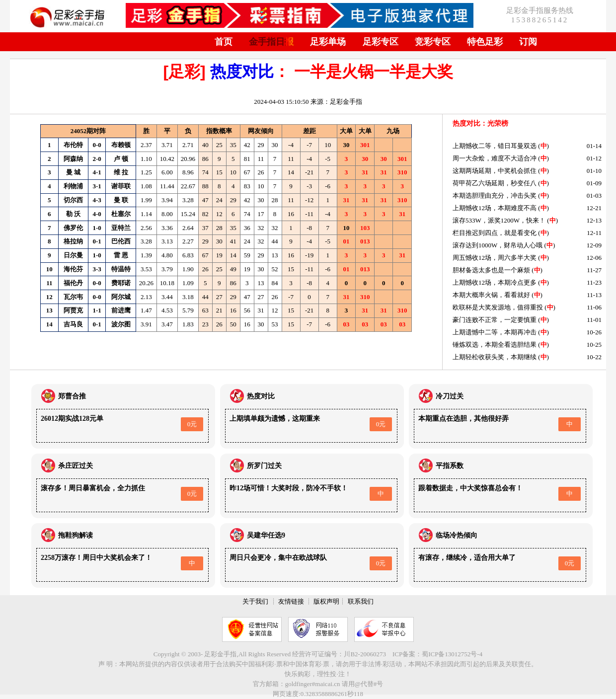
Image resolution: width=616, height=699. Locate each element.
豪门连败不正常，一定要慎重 (495, 320)
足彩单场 (328, 42)
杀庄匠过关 (76, 466)
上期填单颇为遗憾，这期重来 (275, 419)
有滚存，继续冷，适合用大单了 (467, 558)
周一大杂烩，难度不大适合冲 (495, 158)
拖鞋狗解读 (76, 535)
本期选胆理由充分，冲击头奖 (495, 195)
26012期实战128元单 (72, 419)
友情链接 (291, 601)
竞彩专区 (433, 42)
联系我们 (361, 601)
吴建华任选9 (266, 535)
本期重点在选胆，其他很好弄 (463, 419)
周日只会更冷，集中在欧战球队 (278, 558)
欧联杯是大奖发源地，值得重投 (498, 307)
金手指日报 (271, 42)
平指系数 (450, 466)
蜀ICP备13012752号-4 (452, 654)
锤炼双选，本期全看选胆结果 (495, 345)
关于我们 (255, 601)
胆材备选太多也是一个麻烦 (491, 270)
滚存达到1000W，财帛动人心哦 (498, 245)
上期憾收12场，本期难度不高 (495, 208)
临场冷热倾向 (457, 535)
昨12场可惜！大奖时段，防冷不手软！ (289, 488)
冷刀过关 (450, 396)
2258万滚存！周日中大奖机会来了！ (96, 558)
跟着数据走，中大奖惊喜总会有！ (470, 488)
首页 (224, 42)
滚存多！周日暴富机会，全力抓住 (93, 488)
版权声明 (326, 601)
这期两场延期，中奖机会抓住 (495, 171)
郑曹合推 (72, 396)
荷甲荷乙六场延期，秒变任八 (495, 183)
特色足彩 (485, 42)
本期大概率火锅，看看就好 (491, 295)
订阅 (528, 42)
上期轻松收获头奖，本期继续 (495, 357)
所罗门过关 (264, 466)
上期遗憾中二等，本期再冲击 (495, 332)
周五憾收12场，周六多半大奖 (495, 258)
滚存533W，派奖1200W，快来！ (499, 220)
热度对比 (242, 72)
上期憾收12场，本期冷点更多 (495, 282)
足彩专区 (381, 42)
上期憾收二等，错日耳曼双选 (495, 146)
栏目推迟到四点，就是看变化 (495, 233)
